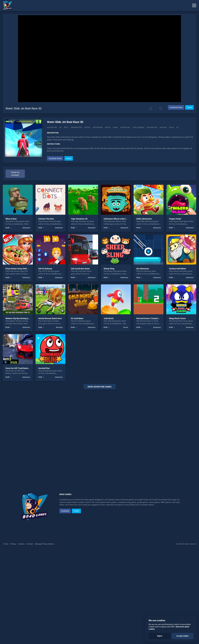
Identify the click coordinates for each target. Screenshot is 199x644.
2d (177, 127)
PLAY (7, 228)
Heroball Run (44, 368)
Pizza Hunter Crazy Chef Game (19, 269)
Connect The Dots (46, 219)
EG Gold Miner (77, 318)
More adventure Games (100, 387)
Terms (6, 544)
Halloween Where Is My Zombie (117, 219)
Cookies (21, 544)
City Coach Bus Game (80, 269)
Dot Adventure (143, 269)
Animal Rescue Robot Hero (50, 318)
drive (171, 127)
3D (60, 127)
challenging (138, 127)
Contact (30, 544)
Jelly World (109, 318)
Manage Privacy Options (44, 544)
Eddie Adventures (144, 219)
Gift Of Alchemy (45, 269)
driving (163, 127)
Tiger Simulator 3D (79, 219)
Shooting (59, 327)
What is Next (11, 219)
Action (126, 327)
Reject (160, 636)
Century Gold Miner (178, 269)
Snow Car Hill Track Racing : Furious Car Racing (26, 368)
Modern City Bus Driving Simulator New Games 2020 (28, 318)
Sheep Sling (109, 269)
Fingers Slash (175, 219)
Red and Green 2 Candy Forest (150, 318)
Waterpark (98, 127)
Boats (108, 127)
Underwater (76, 127)
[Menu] (194, 6)
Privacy (13, 544)
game (115, 127)
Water (87, 127)
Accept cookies (182, 636)
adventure (125, 127)
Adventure (52, 127)
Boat (66, 127)
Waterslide (152, 127)
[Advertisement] (99, 434)
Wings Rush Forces (177, 318)
